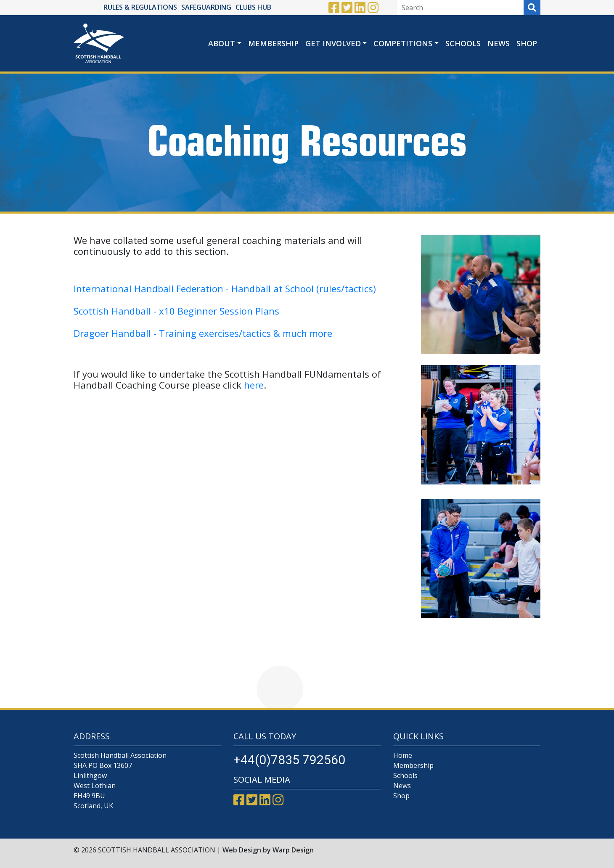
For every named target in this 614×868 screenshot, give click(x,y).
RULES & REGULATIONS (140, 7)
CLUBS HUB (253, 7)
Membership (273, 43)
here (254, 385)
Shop (527, 43)
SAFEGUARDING (206, 7)
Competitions (403, 43)
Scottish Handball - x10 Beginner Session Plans (178, 311)
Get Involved (333, 43)
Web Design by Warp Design (268, 850)
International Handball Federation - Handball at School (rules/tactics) (225, 288)
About (222, 43)
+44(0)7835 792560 (289, 760)
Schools (463, 43)
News (499, 43)
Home (403, 755)
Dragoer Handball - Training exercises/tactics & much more (203, 333)
